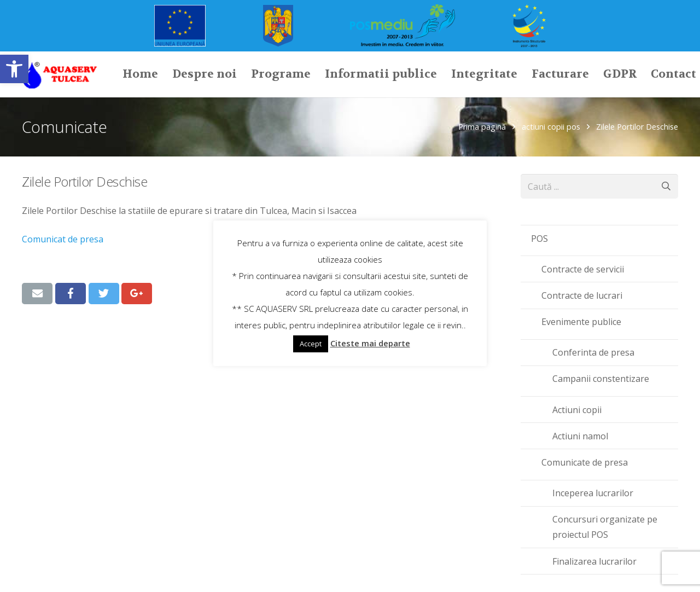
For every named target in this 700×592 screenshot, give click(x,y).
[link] (14, 69)
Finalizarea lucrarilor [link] (594, 561)
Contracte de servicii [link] (583, 269)
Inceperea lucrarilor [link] (593, 493)
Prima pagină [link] (482, 127)
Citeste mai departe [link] (370, 343)
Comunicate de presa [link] (585, 462)
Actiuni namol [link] (580, 436)
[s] (599, 186)
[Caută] (666, 186)
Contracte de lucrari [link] (582, 295)
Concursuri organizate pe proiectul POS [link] (605, 527)
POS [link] (539, 239)
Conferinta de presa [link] (593, 352)
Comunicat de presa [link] (64, 239)
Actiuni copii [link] (577, 410)
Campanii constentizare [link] (601, 379)
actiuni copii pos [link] (551, 127)
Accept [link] (311, 344)
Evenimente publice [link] (581, 322)
